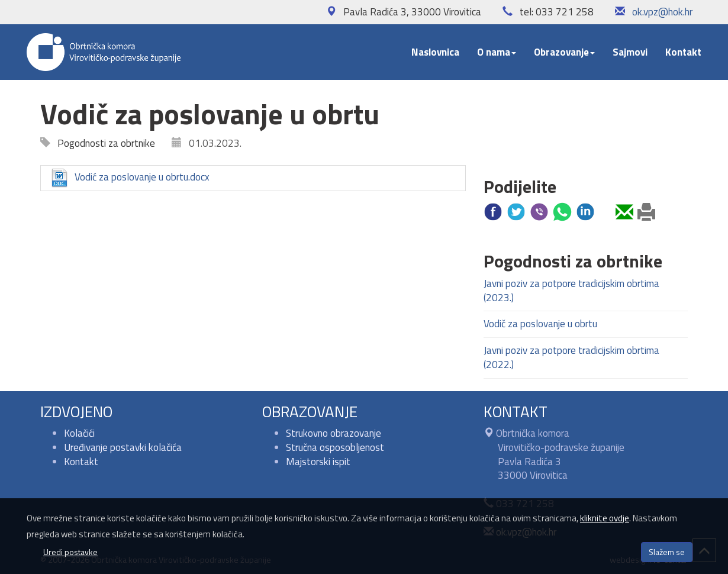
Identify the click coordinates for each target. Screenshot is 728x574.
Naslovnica (435, 52)
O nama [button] (497, 52)
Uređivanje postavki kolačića (123, 447)
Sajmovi (630, 52)
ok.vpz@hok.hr (662, 12)
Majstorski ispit (318, 462)
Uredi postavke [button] (70, 552)
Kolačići (79, 433)
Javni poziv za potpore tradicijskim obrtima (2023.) (571, 291)
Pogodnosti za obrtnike (103, 143)
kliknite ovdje (605, 518)
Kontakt (683, 52)
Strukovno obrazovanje (334, 433)
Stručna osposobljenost (335, 447)
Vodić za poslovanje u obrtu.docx (130, 178)
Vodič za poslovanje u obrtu (540, 324)
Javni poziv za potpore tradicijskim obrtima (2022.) (571, 357)
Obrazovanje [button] (564, 52)
